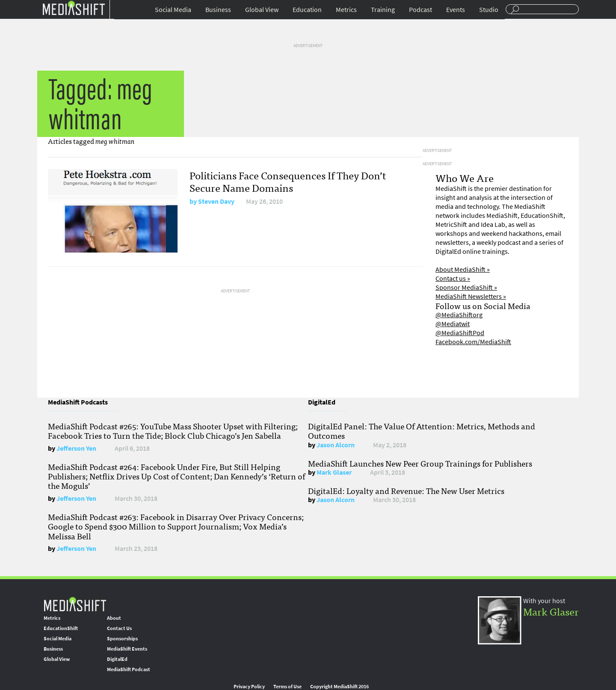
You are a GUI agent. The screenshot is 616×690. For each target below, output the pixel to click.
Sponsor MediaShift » (466, 287)
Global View (262, 10)
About (114, 618)
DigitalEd (117, 659)
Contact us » (453, 278)
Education (307, 10)
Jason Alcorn (336, 445)
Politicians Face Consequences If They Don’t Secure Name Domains (288, 181)
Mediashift (74, 7)
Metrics (346, 10)
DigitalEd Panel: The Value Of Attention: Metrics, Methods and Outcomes (422, 431)
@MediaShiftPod (460, 333)
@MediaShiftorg (459, 315)
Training (383, 10)
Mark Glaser (334, 472)
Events (456, 10)
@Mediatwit (453, 324)
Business (218, 10)
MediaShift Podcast (129, 669)
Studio (489, 10)
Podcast (421, 10)
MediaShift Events (127, 649)
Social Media (173, 10)
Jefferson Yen (76, 448)
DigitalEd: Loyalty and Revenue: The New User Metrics (406, 491)
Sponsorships (122, 639)
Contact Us (119, 628)
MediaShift (75, 604)
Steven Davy (216, 201)
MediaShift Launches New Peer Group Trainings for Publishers (420, 463)
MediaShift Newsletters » (471, 296)
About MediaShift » (463, 269)
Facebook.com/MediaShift (473, 342)
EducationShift (61, 628)
